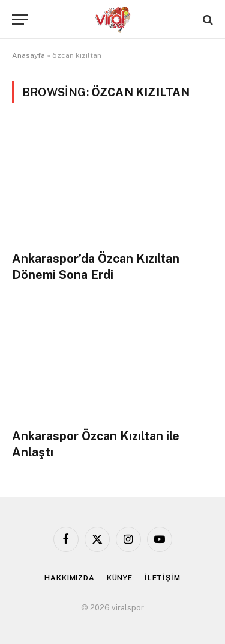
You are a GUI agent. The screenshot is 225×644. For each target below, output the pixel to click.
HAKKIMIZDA (69, 578)
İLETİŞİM (163, 578)
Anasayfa (28, 55)
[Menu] (20, 20)
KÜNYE (120, 578)
